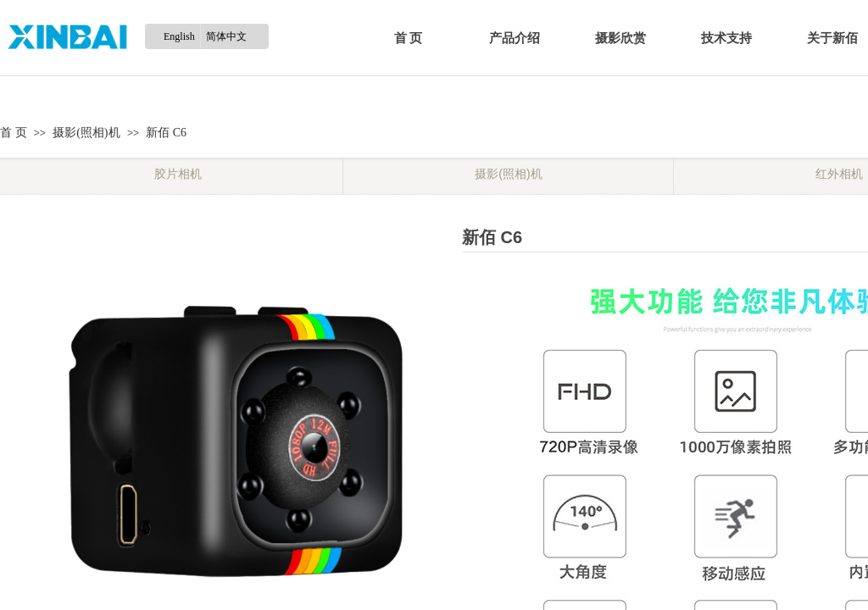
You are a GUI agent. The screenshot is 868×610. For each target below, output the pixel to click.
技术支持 (726, 38)
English (179, 36)
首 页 (409, 38)
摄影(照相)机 (86, 133)
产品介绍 (515, 38)
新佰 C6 (166, 133)
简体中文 (226, 36)
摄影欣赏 (620, 38)
